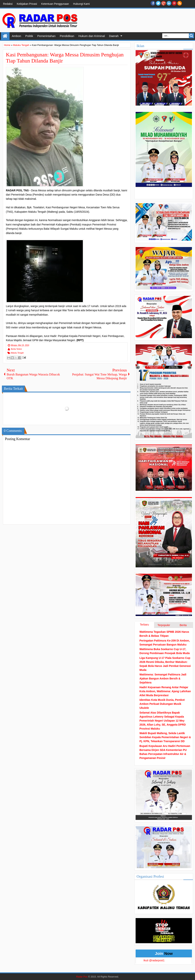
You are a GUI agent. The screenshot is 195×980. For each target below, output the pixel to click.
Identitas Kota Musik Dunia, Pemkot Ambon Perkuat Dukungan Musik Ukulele (162, 704)
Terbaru (144, 625)
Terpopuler (164, 625)
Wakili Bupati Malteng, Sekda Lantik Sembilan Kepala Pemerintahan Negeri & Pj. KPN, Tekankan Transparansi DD (165, 737)
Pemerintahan (46, 36)
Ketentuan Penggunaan (55, 4)
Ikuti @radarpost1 (154, 960)
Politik (29, 36)
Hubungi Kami (81, 4)
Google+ (164, 3)
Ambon (16, 36)
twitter (158, 3)
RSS (180, 3)
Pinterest (174, 3)
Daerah (114, 36)
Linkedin (169, 3)
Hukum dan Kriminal (92, 36)
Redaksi (8, 4)
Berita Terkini (16, 349)
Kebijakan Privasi (27, 4)
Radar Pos (82, 977)
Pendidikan (67, 36)
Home (5, 36)
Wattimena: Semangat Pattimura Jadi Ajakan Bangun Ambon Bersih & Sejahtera (163, 678)
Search (191, 36)
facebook (153, 3)
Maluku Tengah (17, 353)
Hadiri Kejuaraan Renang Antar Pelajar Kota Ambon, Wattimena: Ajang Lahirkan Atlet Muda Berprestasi (165, 691)
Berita (183, 625)
